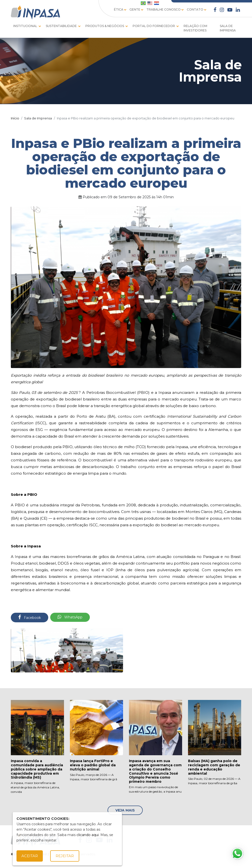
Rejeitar (65, 856)
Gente (137, 10)
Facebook (30, 617)
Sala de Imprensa (38, 118)
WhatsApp (70, 617)
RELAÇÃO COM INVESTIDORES (195, 28)
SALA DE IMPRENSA (228, 28)
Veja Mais (125, 810)
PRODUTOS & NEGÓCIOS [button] (105, 26)
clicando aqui (88, 835)
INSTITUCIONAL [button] (26, 26)
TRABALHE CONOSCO (165, 10)
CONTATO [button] (195, 9)
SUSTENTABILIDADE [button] (62, 26)
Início (15, 118)
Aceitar (30, 856)
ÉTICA (120, 10)
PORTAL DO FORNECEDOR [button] (154, 26)
